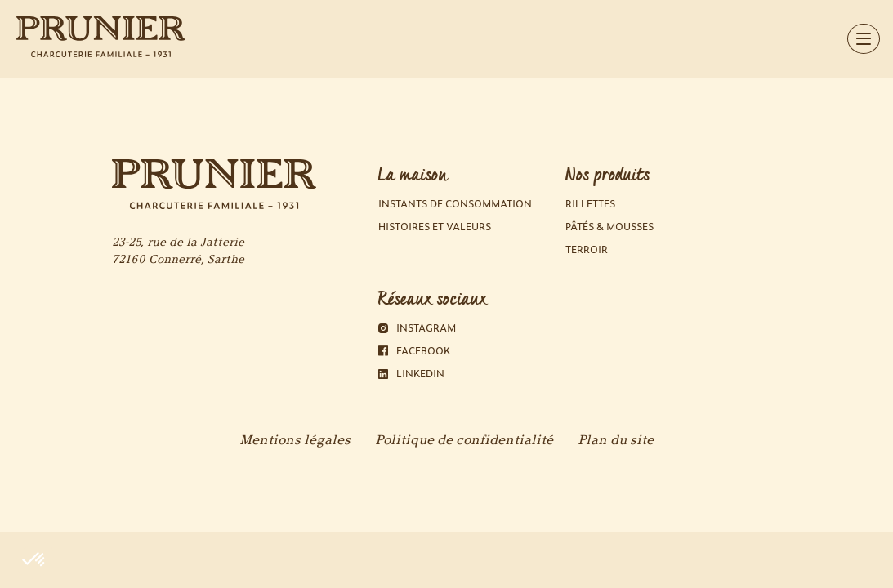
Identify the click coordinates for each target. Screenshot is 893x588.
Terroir (587, 249)
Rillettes (590, 204)
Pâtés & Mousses (609, 227)
